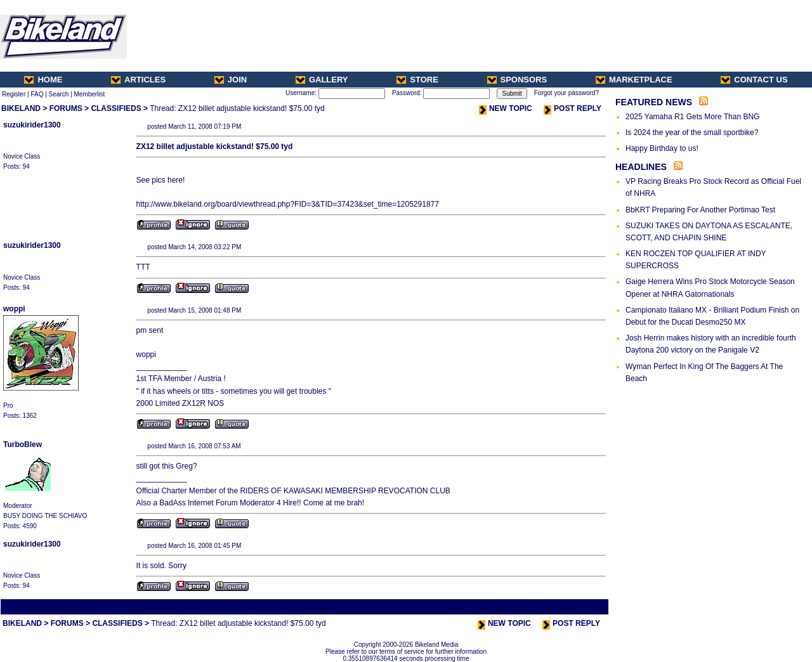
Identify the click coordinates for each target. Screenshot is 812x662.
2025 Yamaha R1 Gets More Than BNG (692, 117)
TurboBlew (23, 445)
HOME (43, 80)
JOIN (231, 80)
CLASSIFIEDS (116, 108)
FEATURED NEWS (654, 102)
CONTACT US (754, 80)
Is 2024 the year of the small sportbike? (692, 133)
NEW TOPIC (506, 108)
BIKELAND (21, 108)
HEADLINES (641, 167)
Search (59, 94)
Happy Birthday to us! (662, 148)
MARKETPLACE (634, 80)
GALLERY (322, 80)
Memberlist (89, 94)
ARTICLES (138, 80)
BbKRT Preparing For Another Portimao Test (700, 210)
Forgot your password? (566, 93)
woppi (14, 309)
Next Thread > (585, 607)
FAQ (37, 94)
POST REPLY (573, 108)
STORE (417, 80)
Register (14, 94)
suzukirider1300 (32, 125)
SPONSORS (517, 80)
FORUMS (66, 108)
